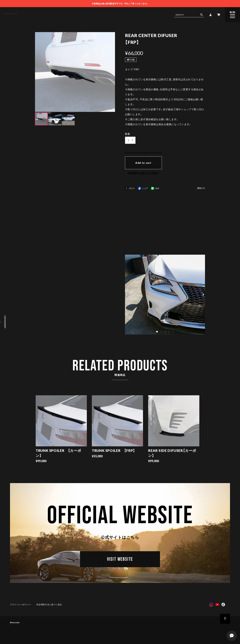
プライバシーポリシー (21, 605)
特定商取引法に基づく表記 (49, 605)
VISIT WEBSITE (120, 559)
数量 (128, 134)
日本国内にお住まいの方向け (143, 173)
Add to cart (143, 163)
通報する (201, 188)
